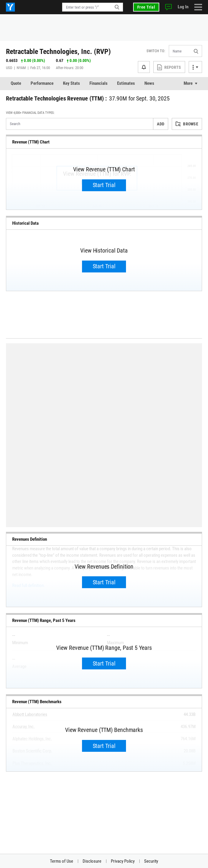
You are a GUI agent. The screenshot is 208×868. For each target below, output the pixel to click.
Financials (99, 83)
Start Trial (104, 185)
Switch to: (156, 51)
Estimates (126, 83)
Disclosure (92, 861)
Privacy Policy (123, 861)
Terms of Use (62, 861)
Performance (42, 83)
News (149, 83)
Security (151, 861)
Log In (183, 7)
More (188, 83)
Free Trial (146, 7)
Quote (16, 83)
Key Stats (71, 83)
